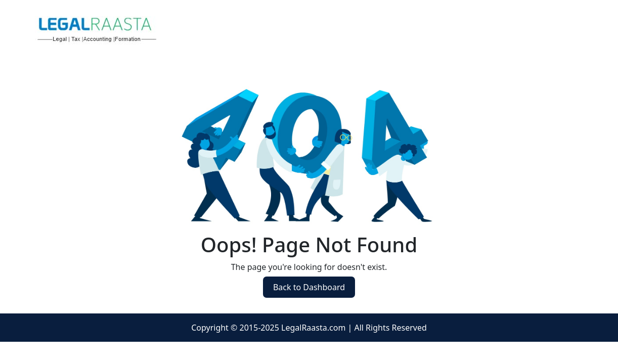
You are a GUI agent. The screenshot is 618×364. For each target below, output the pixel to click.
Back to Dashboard (309, 287)
